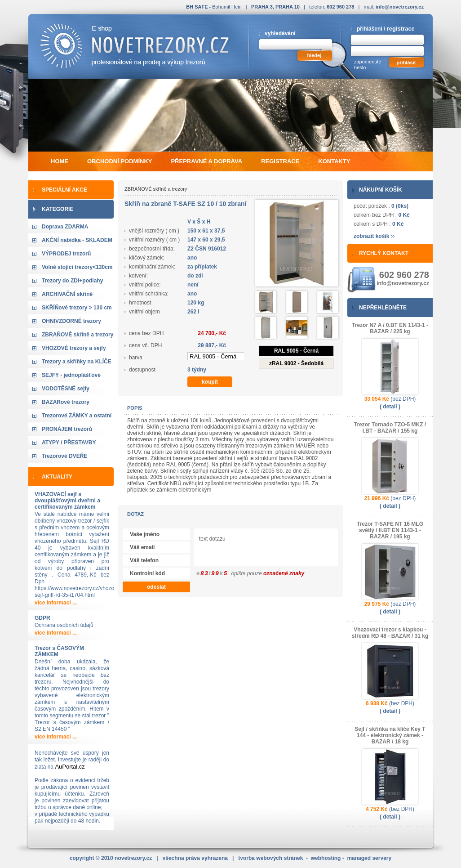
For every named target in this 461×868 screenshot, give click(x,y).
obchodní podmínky (120, 161)
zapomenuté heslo (368, 65)
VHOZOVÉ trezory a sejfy (74, 348)
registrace (401, 29)
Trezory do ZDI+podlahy (72, 281)
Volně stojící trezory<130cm (77, 267)
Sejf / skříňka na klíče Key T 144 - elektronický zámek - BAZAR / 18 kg (390, 735)
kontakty (334, 161)
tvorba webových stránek (270, 858)
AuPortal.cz (70, 767)
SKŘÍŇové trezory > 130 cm (77, 308)
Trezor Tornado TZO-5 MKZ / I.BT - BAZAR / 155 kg (390, 428)
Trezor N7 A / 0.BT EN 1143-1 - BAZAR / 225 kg (390, 328)
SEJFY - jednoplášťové (71, 375)
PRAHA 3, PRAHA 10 (275, 7)
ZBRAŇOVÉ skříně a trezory (78, 335)
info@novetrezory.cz (400, 7)
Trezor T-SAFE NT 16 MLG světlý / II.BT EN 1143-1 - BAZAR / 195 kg (390, 530)
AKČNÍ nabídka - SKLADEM (77, 240)
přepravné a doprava (206, 161)
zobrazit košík (371, 236)
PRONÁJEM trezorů (67, 429)
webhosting (326, 858)
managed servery (369, 858)
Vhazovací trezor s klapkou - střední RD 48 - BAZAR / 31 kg (390, 633)
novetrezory (133, 858)
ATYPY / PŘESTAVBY (69, 443)
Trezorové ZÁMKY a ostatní (77, 416)
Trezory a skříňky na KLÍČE (77, 362)
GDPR (42, 618)
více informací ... (56, 603)
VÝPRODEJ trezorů (66, 254)
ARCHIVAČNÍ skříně (67, 294)
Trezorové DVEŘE (64, 456)
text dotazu (301, 548)
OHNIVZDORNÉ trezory (71, 321)
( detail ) (390, 407)
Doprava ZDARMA (65, 227)
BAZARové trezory (66, 402)
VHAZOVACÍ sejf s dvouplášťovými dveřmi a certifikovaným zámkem (67, 501)
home (60, 161)
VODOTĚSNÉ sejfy (66, 389)
